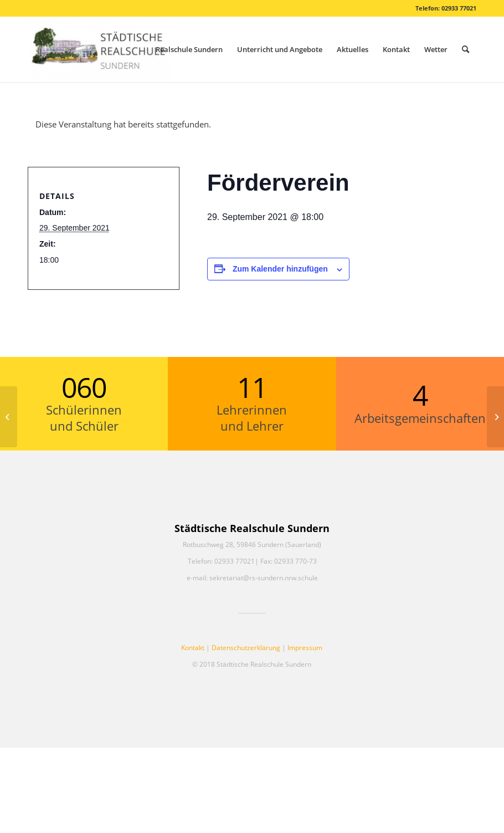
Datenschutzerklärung (246, 648)
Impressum (305, 648)
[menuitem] (189, 49)
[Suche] (466, 49)
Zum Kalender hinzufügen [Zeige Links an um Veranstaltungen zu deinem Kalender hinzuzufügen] (280, 269)
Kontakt (193, 648)
